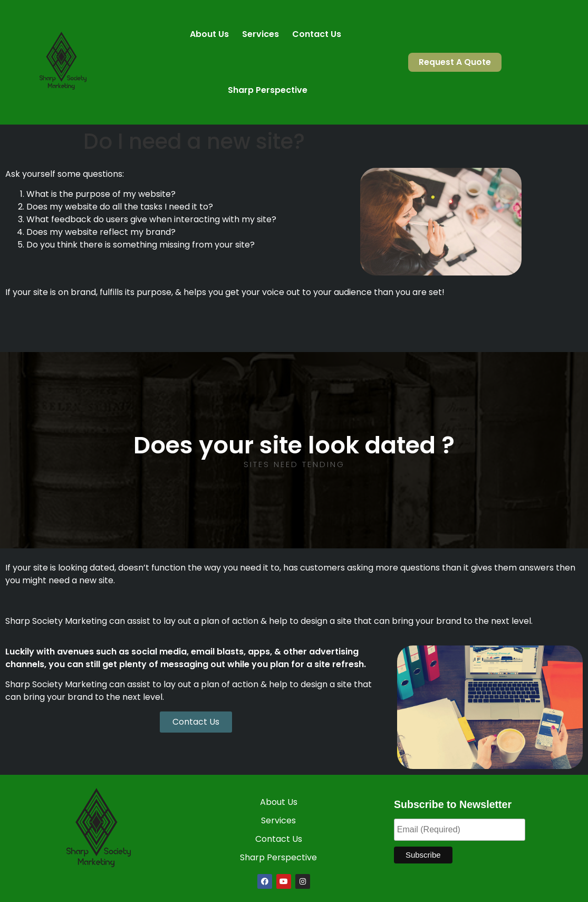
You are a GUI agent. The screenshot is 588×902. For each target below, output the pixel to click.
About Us (209, 34)
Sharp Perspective (268, 90)
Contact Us (317, 34)
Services (261, 34)
